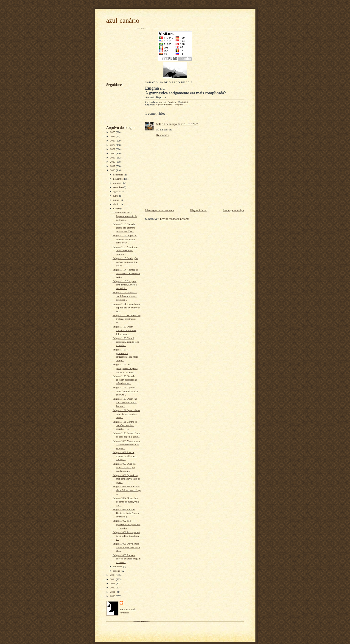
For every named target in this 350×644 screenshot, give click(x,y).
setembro (118, 187)
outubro (118, 183)
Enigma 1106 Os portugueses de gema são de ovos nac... (125, 368)
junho (116, 200)
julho (116, 196)
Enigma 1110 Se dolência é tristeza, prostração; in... (126, 319)
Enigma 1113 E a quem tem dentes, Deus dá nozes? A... (125, 285)
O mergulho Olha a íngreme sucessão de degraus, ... (125, 216)
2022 (113, 145)
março (117, 208)
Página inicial (198, 210)
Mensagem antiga (233, 210)
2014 (113, 579)
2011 (113, 592)
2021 (113, 149)
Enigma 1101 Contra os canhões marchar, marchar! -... (125, 425)
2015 (113, 575)
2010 (113, 596)
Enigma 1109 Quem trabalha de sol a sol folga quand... (124, 330)
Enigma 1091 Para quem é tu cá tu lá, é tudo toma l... (126, 536)
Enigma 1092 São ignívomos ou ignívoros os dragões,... (126, 524)
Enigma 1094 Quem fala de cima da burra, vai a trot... (126, 501)
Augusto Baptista (164, 105)
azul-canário (123, 20)
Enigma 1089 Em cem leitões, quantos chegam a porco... (126, 559)
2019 (113, 158)
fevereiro (118, 566)
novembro (119, 179)
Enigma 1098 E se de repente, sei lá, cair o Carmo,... (125, 456)
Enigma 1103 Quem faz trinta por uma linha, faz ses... (125, 402)
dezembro (119, 175)
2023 (113, 141)
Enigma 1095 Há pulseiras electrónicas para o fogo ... (126, 490)
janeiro (117, 571)
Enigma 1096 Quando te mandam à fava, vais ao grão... (126, 479)
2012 (113, 588)
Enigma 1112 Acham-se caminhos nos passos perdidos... (125, 296)
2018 (113, 162)
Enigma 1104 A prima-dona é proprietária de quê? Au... (125, 391)
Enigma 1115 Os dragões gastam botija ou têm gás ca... (125, 262)
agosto (117, 191)
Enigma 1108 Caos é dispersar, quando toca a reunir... (126, 342)
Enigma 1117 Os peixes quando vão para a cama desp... (125, 239)
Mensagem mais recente (160, 210)
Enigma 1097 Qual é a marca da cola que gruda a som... (124, 467)
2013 (113, 583)
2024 (113, 136)
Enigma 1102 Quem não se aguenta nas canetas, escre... (126, 414)
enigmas (179, 105)
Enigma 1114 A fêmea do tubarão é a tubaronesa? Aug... (126, 273)
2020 (113, 153)
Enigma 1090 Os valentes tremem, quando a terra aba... (126, 547)
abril (116, 204)
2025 (113, 132)
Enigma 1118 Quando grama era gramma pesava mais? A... (124, 227)
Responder (163, 135)
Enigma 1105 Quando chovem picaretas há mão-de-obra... (125, 380)
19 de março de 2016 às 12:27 (180, 124)
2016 (113, 170)
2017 (113, 166)
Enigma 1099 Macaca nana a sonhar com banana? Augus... (126, 445)
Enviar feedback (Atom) (174, 219)
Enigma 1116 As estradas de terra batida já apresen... (125, 250)
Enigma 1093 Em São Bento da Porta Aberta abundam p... (126, 513)
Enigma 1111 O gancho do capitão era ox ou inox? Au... (126, 307)
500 (159, 124)
